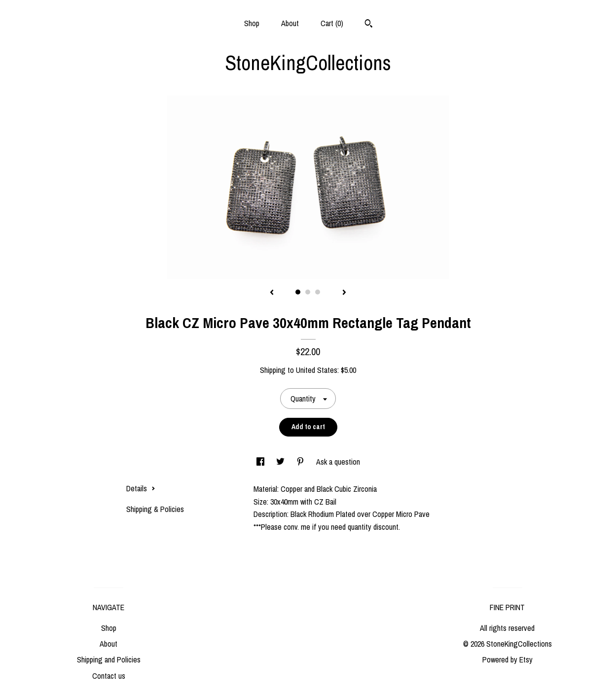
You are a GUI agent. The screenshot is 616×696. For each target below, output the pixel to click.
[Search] (369, 25)
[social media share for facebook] (261, 462)
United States (317, 370)
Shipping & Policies (155, 509)
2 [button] (308, 292)
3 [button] (318, 292)
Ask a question (338, 462)
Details (141, 488)
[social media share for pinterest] (301, 462)
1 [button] (298, 292)
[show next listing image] (344, 293)
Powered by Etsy (507, 659)
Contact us (109, 676)
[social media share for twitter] (281, 462)
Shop (252, 23)
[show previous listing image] (272, 293)
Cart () (332, 23)
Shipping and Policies (109, 659)
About (290, 23)
